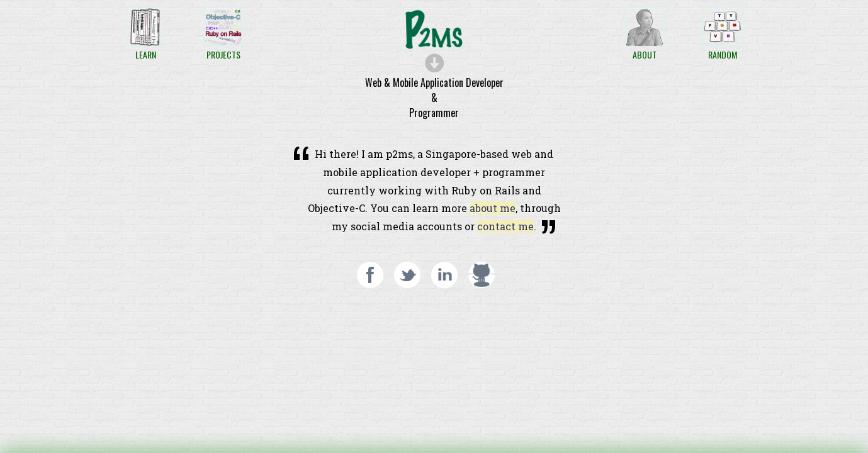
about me (493, 208)
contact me (505, 226)
